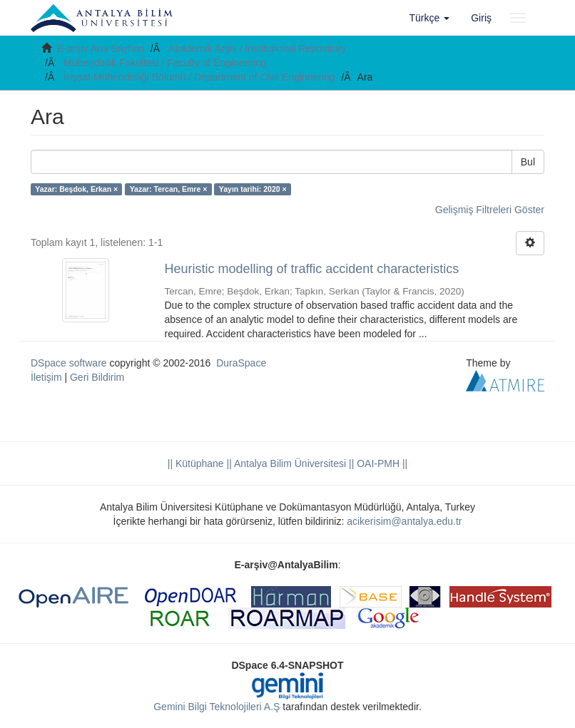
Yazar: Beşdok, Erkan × (76, 189)
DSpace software (69, 363)
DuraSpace (241, 363)
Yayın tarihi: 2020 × (253, 189)
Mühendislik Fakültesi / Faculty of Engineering (165, 63)
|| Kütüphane (196, 463)
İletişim (46, 377)
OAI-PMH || (381, 463)
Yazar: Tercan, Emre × (169, 189)
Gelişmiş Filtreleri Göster (490, 210)
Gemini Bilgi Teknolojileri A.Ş (217, 707)
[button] (430, 18)
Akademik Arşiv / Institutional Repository (257, 48)
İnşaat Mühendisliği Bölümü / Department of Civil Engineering (199, 77)
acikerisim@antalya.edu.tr (404, 521)
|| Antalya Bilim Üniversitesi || (289, 463)
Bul (528, 162)
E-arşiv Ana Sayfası (101, 48)
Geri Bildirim (97, 377)
